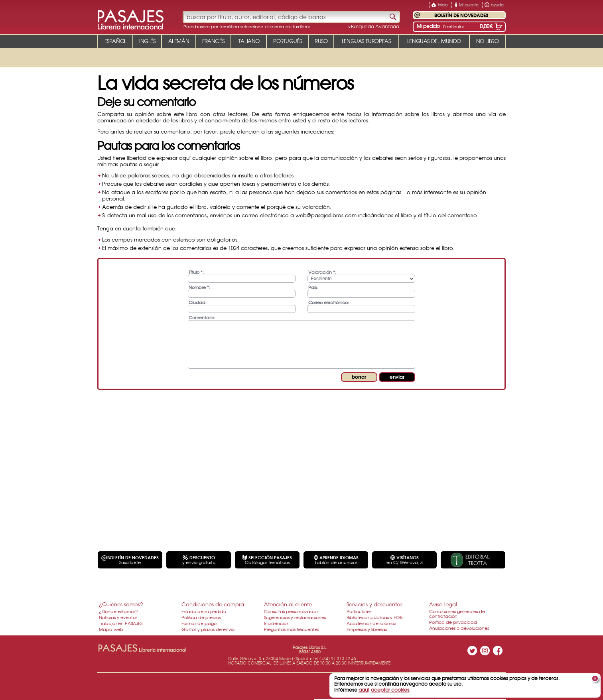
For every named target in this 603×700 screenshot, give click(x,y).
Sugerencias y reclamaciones (295, 617)
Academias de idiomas (371, 623)
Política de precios (201, 617)
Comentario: (202, 317)
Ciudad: (198, 302)
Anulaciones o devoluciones (459, 628)
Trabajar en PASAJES (121, 623)
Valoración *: (322, 272)
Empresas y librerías (367, 629)
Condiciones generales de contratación (457, 613)
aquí (364, 690)
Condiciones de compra (213, 604)
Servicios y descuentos (374, 604)
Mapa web (111, 629)
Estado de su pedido (204, 611)
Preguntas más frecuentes (292, 629)
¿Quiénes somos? (121, 604)
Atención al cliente (288, 604)
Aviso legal (443, 604)
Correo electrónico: (329, 302)
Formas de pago (199, 623)
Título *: (196, 272)
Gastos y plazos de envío (208, 629)
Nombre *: (199, 287)
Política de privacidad (453, 622)
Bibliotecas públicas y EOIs (374, 617)
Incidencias (276, 623)
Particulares (359, 611)
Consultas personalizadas (291, 611)
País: (313, 287)
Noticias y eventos (118, 617)
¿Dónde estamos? (118, 611)
